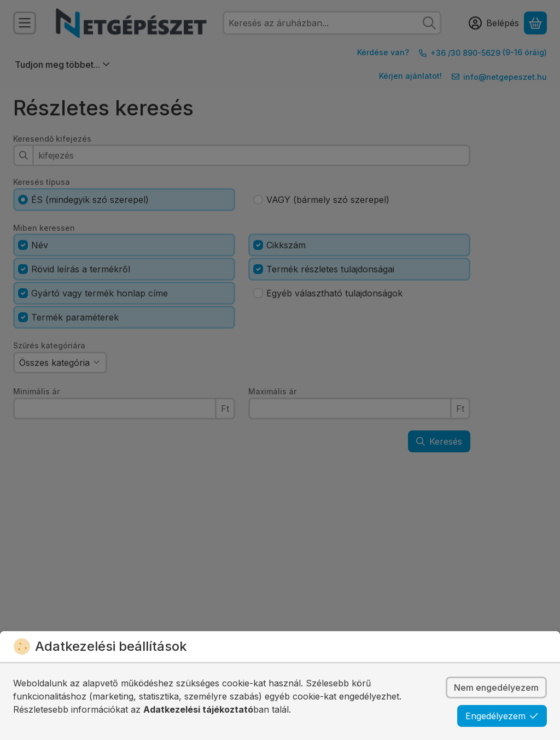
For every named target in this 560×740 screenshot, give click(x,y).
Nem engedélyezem (496, 687)
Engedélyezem (502, 716)
